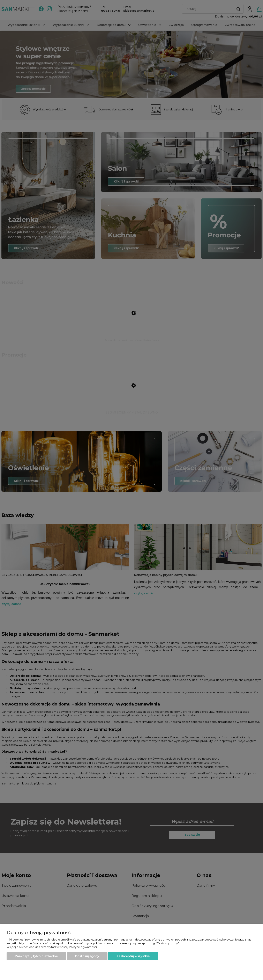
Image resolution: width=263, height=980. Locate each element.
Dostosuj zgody (87, 956)
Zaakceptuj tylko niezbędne (36, 956)
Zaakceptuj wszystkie (133, 956)
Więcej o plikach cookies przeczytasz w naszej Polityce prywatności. (52, 947)
